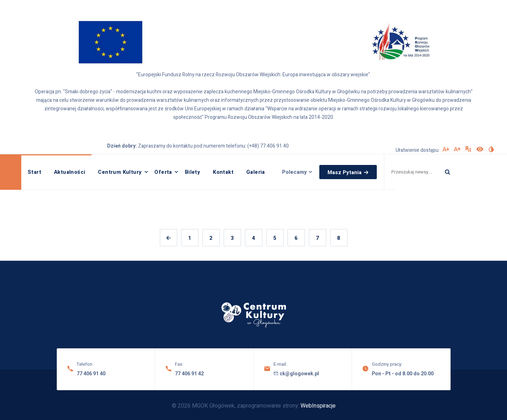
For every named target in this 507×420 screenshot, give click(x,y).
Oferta (163, 172)
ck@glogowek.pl (296, 374)
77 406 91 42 (189, 374)
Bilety (192, 172)
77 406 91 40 (91, 374)
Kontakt (223, 172)
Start (34, 172)
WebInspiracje (318, 406)
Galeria (256, 172)
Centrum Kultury (120, 172)
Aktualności (70, 172)
